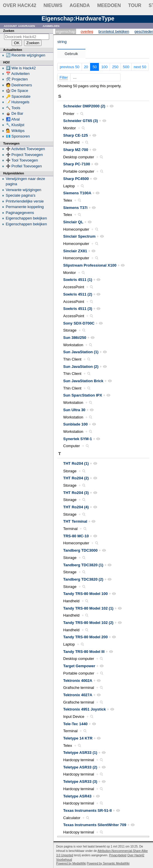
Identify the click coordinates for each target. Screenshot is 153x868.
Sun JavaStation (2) (81, 367)
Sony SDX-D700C (79, 323)
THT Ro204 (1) (76, 463)
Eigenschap (66, 31)
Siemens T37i (75, 208)
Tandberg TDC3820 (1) (83, 565)
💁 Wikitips (15, 131)
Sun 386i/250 (75, 338)
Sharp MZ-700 (76, 150)
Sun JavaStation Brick (83, 381)
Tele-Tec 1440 (75, 724)
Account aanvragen (19, 26)
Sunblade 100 (75, 424)
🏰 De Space (17, 91)
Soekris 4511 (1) (78, 280)
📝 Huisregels (18, 102)
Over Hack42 (20, 5)
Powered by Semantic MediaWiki (108, 863)
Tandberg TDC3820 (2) (83, 579)
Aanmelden (51, 26)
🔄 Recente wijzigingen (26, 55)
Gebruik (71, 54)
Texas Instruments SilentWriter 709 (95, 825)
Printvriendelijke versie (25, 201)
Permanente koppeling (25, 207)
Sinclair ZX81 (75, 251)
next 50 (140, 67)
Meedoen (109, 5)
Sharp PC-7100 (77, 164)
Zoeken (9, 31)
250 (115, 67)
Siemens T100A (77, 193)
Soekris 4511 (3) (78, 309)
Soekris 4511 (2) (78, 294)
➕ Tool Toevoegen (22, 160)
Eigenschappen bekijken (26, 218)
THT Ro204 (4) (76, 507)
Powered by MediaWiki (71, 863)
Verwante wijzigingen (24, 190)
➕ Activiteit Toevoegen (25, 149)
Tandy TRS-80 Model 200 (85, 637)
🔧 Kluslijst (15, 125)
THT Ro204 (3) (76, 493)
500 (126, 67)
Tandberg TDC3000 (80, 550)
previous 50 (69, 67)
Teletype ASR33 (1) (80, 753)
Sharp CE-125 (76, 135)
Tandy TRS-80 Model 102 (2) (88, 623)
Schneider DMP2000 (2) (84, 106)
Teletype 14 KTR (78, 738)
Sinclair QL (73, 222)
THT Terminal (75, 521)
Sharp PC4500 (76, 179)
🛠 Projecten (17, 79)
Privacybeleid (118, 855)
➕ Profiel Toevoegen (24, 166)
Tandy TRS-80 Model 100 (85, 594)
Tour (135, 5)
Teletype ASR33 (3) (80, 782)
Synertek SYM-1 (78, 439)
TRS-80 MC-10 (76, 536)
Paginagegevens (20, 213)
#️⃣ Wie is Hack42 (21, 68)
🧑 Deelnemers (19, 85)
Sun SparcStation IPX (83, 395)
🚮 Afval (13, 119)
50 (94, 67)
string (62, 42)
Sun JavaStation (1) (81, 352)
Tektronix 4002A (78, 681)
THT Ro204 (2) (76, 478)
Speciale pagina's (21, 195)
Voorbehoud (64, 860)
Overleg (87, 31)
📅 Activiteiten (18, 74)
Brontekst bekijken (114, 31)
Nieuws (53, 5)
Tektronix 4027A (78, 695)
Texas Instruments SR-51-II (87, 810)
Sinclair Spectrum (79, 236)
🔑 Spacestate (18, 96)
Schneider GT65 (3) (80, 121)
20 (86, 67)
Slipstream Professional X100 (90, 265)
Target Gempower (79, 666)
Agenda (80, 5)
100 (104, 67)
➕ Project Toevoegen (24, 155)
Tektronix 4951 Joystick (85, 709)
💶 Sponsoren (18, 136)
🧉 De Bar (15, 113)
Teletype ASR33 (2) (80, 767)
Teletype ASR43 (77, 796)
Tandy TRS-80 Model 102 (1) (88, 608)
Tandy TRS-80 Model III (84, 652)
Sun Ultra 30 (74, 410)
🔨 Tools (13, 108)
